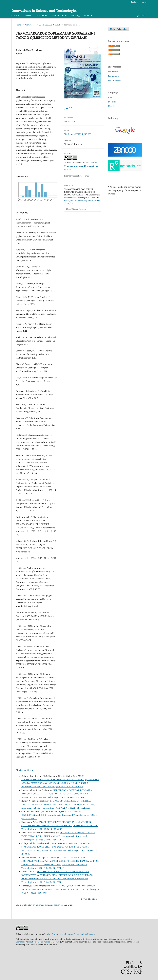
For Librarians (114, 80)
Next (95, 899)
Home (18, 25)
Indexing (75, 16)
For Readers (113, 72)
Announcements (59, 16)
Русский (112, 102)
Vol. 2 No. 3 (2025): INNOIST (48, 25)
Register (135, 2)
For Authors (113, 76)
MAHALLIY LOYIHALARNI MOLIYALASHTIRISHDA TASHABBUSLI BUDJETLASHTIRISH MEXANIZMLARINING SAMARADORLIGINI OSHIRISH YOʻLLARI (60, 861)
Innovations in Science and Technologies (44, 11)
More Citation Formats (76, 209)
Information (41, 16)
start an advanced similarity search (44, 905)
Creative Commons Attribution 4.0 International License (81, 166)
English (112, 98)
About (87, 16)
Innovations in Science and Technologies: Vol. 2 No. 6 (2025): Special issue (56, 808)
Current (15, 16)
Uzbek (111, 106)
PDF (70, 108)
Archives (27, 16)
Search (140, 16)
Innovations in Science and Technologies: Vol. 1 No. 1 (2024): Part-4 (52, 787)
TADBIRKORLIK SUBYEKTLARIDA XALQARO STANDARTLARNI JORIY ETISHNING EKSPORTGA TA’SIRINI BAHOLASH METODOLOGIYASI (57, 847)
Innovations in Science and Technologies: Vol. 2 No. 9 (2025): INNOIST (54, 797)
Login (144, 2)
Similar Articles (24, 770)
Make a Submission (119, 29)
